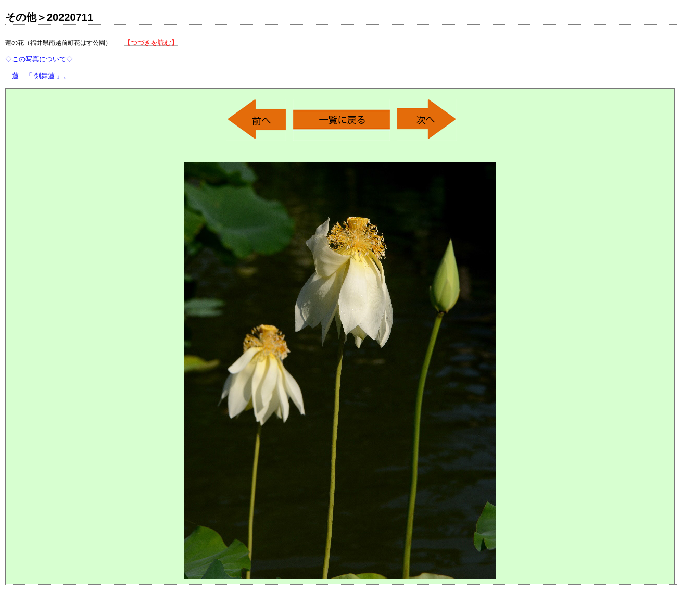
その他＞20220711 (49, 17)
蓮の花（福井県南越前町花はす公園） (92, 59)
